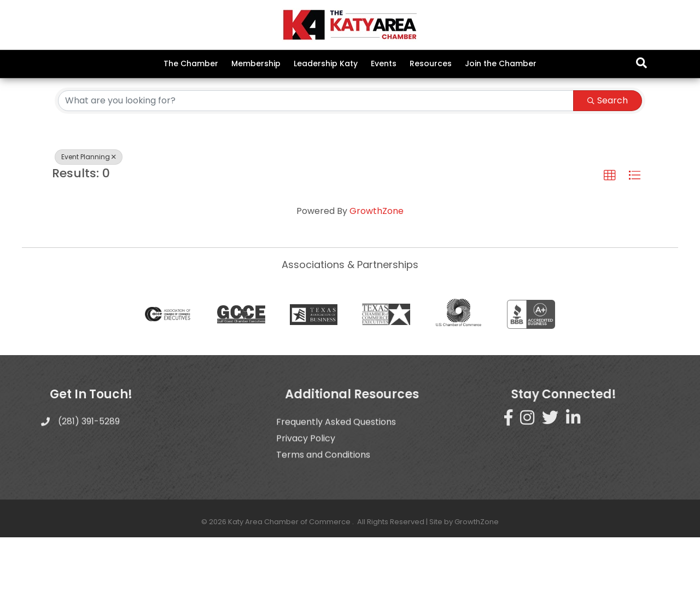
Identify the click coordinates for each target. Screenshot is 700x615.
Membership (256, 63)
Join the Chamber (501, 63)
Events (384, 63)
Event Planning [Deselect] (89, 234)
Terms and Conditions (323, 552)
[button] (610, 253)
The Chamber (191, 63)
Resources (431, 63)
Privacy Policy (306, 535)
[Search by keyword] (316, 178)
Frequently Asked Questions (336, 519)
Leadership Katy (326, 63)
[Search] (641, 63)
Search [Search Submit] (608, 178)
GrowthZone (377, 289)
